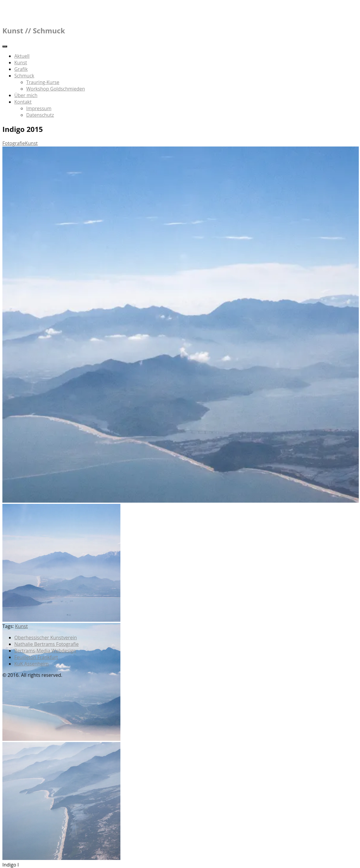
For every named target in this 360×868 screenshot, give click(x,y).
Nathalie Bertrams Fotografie (46, 644)
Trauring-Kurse (43, 82)
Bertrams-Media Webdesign (45, 651)
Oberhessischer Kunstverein (46, 638)
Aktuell (22, 56)
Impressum (39, 108)
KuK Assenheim (31, 664)
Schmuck (24, 76)
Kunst (21, 63)
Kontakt (23, 102)
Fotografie (14, 143)
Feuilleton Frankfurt (36, 657)
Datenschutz (40, 115)
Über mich (26, 95)
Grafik (21, 69)
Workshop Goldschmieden (56, 89)
